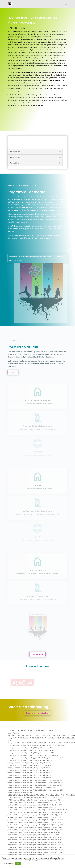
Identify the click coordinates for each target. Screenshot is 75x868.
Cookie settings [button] (8, 864)
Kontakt (13, 372)
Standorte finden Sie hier (37, 713)
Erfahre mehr (37, 654)
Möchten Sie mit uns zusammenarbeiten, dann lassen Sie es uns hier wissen (36, 258)
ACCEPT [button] (18, 864)
